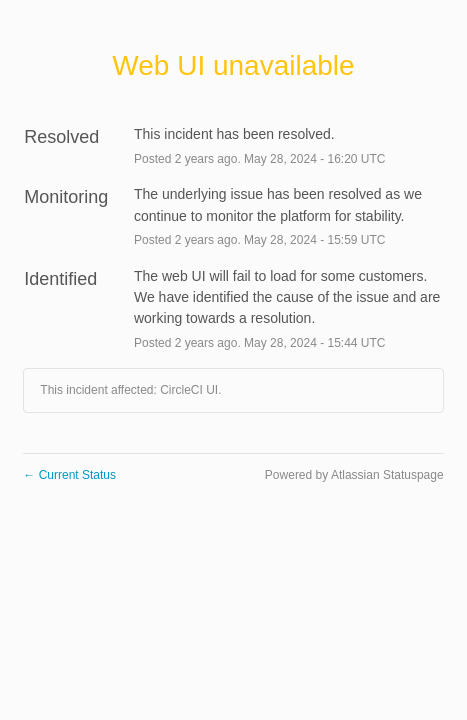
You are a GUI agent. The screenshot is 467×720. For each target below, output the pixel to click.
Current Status (69, 475)
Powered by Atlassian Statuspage (354, 475)
